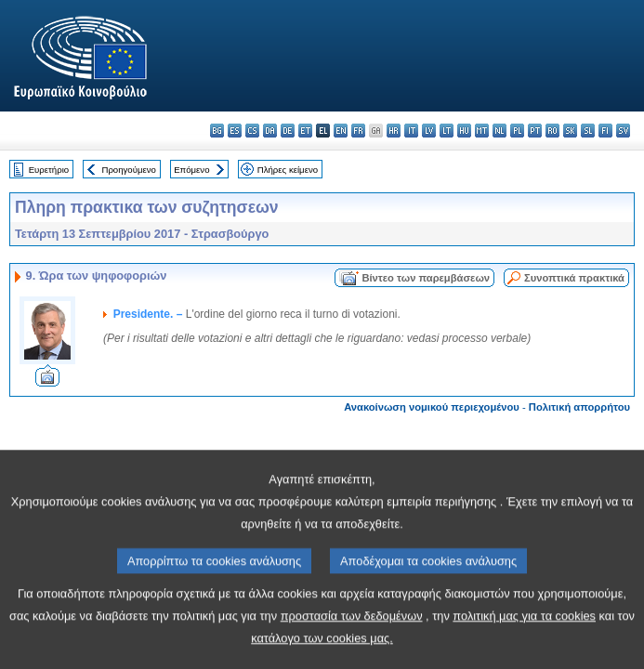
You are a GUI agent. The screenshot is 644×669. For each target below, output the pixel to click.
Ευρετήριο (49, 170)
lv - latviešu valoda (429, 131)
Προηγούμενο (128, 170)
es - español (235, 131)
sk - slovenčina (570, 131)
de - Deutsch (288, 131)
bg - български (217, 131)
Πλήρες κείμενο (288, 170)
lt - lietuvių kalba (447, 131)
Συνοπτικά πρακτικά (574, 278)
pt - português (535, 131)
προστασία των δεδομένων (352, 647)
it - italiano (411, 131)
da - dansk (270, 131)
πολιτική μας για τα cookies (524, 647)
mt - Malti (482, 131)
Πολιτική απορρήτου (579, 407)
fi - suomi (605, 131)
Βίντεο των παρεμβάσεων (426, 278)
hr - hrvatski (394, 131)
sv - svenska (623, 131)
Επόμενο (191, 170)
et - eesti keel (305, 131)
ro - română (552, 131)
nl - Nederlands (499, 131)
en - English (341, 131)
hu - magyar (464, 131)
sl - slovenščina (588, 131)
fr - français (358, 131)
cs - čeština (252, 131)
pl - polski (517, 131)
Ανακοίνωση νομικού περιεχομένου (432, 407)
